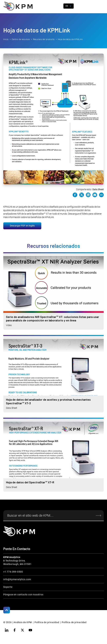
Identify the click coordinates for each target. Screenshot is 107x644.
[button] (101, 6)
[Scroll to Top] (7, 610)
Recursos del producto (44, 39)
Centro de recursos (21, 39)
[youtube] (30, 630)
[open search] (60, 6)
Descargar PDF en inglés (22, 226)
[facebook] (15, 630)
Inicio (6, 39)
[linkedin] (7, 630)
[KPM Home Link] (19, 531)
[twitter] (22, 630)
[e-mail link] (95, 195)
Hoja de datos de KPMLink (70, 39)
